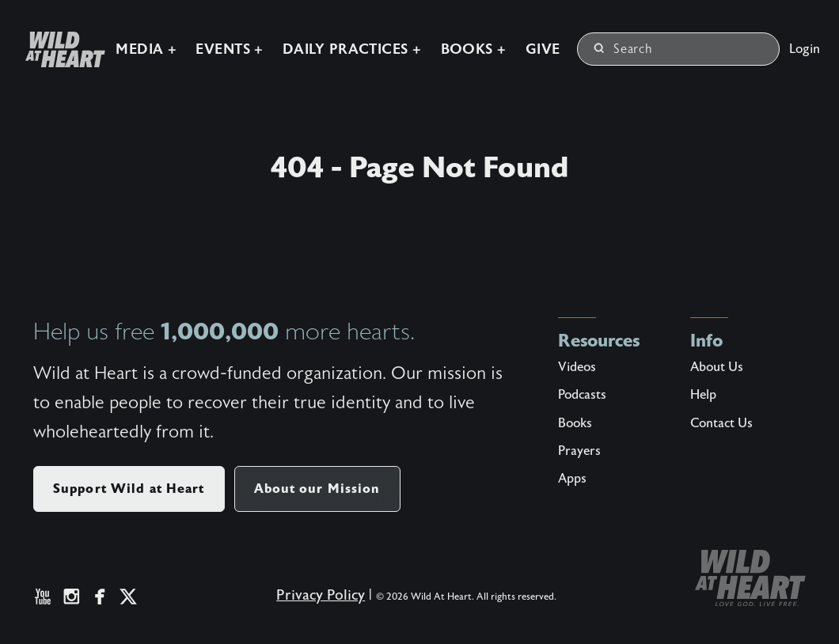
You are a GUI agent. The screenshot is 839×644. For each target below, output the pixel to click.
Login (805, 49)
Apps (572, 479)
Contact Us (721, 423)
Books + (474, 49)
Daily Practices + (352, 49)
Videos (577, 367)
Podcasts (582, 395)
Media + (146, 49)
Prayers (579, 451)
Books (575, 423)
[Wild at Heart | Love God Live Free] (59, 49)
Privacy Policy (321, 595)
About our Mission (317, 489)
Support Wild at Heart (129, 489)
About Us (717, 367)
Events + (230, 49)
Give (543, 49)
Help (703, 395)
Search (623, 49)
